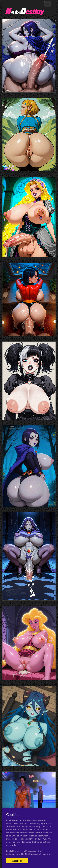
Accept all (17, 861)
